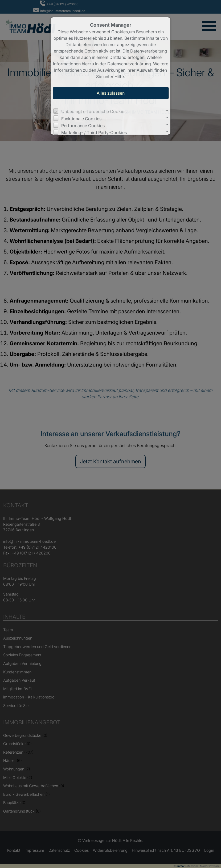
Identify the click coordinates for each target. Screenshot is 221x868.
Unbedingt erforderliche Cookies (94, 111)
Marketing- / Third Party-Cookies (94, 132)
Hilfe (119, 77)
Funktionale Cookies (81, 119)
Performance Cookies (83, 126)
